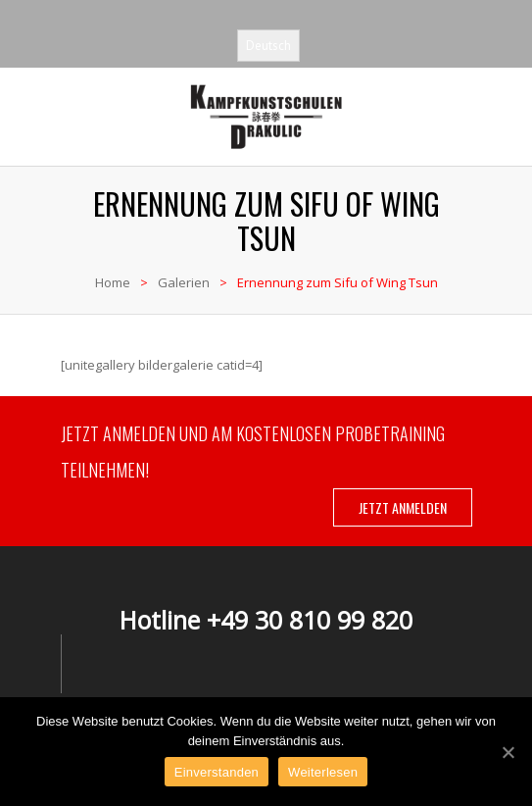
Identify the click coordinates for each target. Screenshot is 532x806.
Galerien (184, 282)
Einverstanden (217, 772)
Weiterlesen (323, 772)
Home (113, 282)
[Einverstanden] (508, 752)
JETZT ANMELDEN (403, 507)
